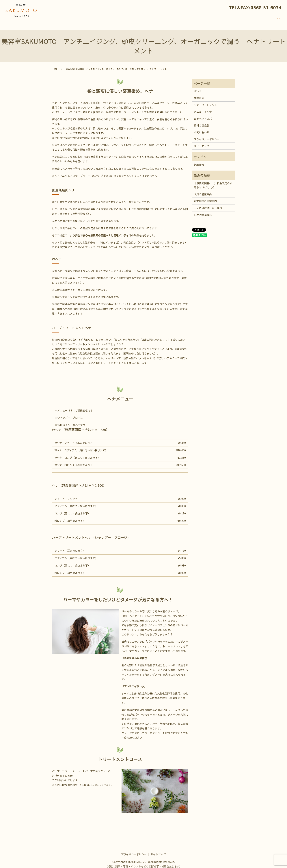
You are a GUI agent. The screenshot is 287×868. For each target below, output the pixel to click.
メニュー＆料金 (190, 21)
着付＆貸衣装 (232, 21)
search (279, 21)
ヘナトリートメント (165, 21)
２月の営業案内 (203, 191)
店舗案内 (144, 21)
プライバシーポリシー (207, 136)
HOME (131, 21)
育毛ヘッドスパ (212, 21)
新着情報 (249, 21)
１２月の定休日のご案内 (208, 204)
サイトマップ (202, 142)
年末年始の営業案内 (205, 198)
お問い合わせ (266, 21)
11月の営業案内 (203, 211)
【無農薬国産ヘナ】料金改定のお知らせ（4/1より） (213, 182)
